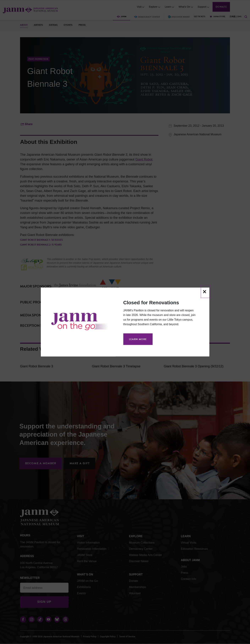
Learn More (138, 339)
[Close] (205, 292)
